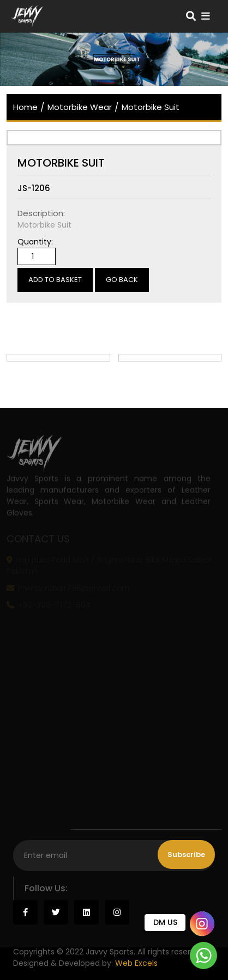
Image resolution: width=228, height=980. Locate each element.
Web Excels (136, 963)
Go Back (122, 280)
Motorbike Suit (151, 107)
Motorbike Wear (80, 107)
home (25, 107)
